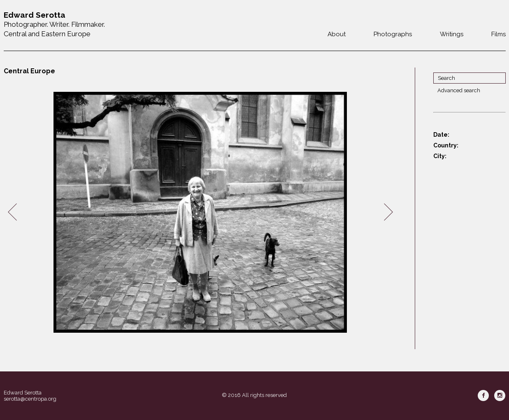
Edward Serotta (23, 393)
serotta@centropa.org (30, 399)
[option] (200, 212)
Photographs (393, 34)
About (337, 34)
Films (499, 34)
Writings (452, 34)
